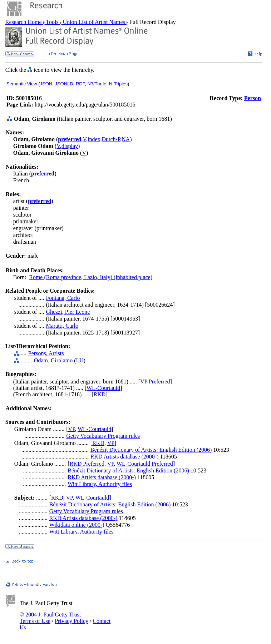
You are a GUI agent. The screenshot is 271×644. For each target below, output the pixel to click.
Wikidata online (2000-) (77, 525)
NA (126, 139)
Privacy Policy (72, 621)
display (70, 146)
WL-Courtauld (103, 388)
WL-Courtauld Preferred (145, 464)
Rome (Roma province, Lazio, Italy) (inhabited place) (91, 277)
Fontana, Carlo (63, 298)
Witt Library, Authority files (100, 484)
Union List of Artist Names (94, 22)
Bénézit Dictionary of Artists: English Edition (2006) (151, 450)
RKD (100, 394)
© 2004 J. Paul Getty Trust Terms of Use (50, 618)
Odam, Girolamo (53, 360)
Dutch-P (111, 139)
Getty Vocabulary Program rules (103, 436)
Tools (52, 22)
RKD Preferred (87, 464)
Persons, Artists (46, 353)
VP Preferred (155, 382)
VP (72, 429)
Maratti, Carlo (62, 326)
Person (253, 98)
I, (78, 360)
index (94, 139)
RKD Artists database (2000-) (125, 457)
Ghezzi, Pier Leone (68, 312)
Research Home (24, 22)
